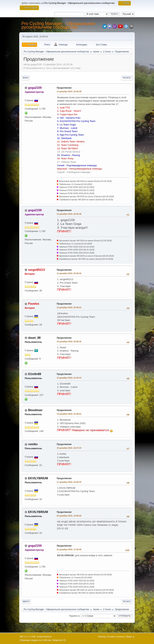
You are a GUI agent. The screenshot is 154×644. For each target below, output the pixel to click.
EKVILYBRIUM (38, 478)
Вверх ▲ (130, 637)
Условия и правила (116, 637)
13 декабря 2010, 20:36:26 (69, 273)
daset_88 (34, 338)
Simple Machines (44, 637)
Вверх (26, 602)
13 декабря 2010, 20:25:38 (69, 91)
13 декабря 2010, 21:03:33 (69, 378)
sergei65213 (37, 270)
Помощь (102, 637)
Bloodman (35, 410)
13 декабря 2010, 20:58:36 (69, 341)
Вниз (25, 78)
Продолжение (64, 88)
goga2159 (35, 88)
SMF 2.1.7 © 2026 (28, 637)
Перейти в (74, 616)
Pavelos (34, 304)
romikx (33, 444)
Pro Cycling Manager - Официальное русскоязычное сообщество (58, 25)
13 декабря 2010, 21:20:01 (69, 414)
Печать (127, 78)
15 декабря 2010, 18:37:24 (69, 448)
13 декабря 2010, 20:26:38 (69, 214)
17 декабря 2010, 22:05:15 (69, 482)
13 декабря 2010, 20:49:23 (69, 307)
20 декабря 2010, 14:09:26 (69, 516)
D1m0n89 (35, 374)
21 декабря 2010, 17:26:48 (69, 549)
